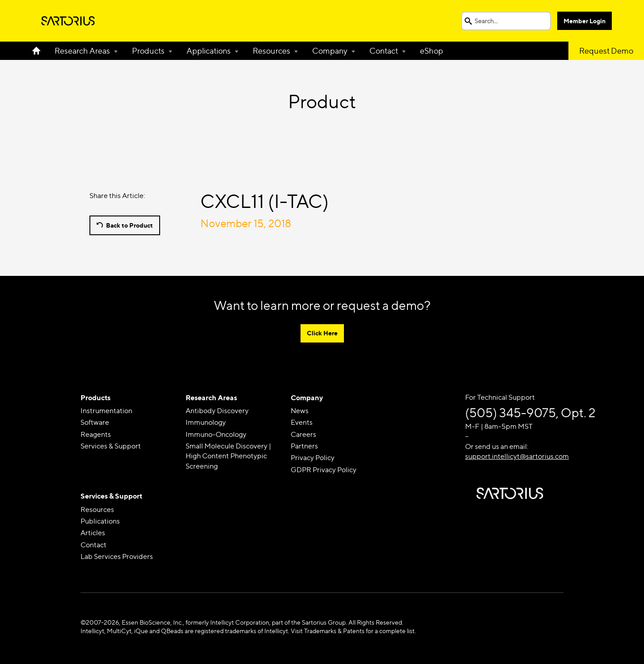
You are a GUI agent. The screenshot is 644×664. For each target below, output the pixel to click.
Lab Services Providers (117, 556)
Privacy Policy (313, 458)
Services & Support (111, 446)
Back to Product (129, 225)
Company (330, 51)
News (300, 411)
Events (302, 422)
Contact (384, 51)
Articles (93, 533)
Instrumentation (106, 411)
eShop (432, 51)
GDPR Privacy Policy (324, 470)
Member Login (585, 21)
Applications (209, 51)
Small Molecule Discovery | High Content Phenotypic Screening (228, 456)
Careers (303, 434)
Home (40, 51)
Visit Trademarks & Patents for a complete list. (353, 631)
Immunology (206, 422)
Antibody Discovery (217, 411)
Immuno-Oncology (216, 434)
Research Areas (82, 51)
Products (148, 51)
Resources (271, 51)
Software (95, 422)
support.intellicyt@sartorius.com (517, 456)
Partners (304, 446)
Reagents (96, 434)
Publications (100, 521)
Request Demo (606, 51)
